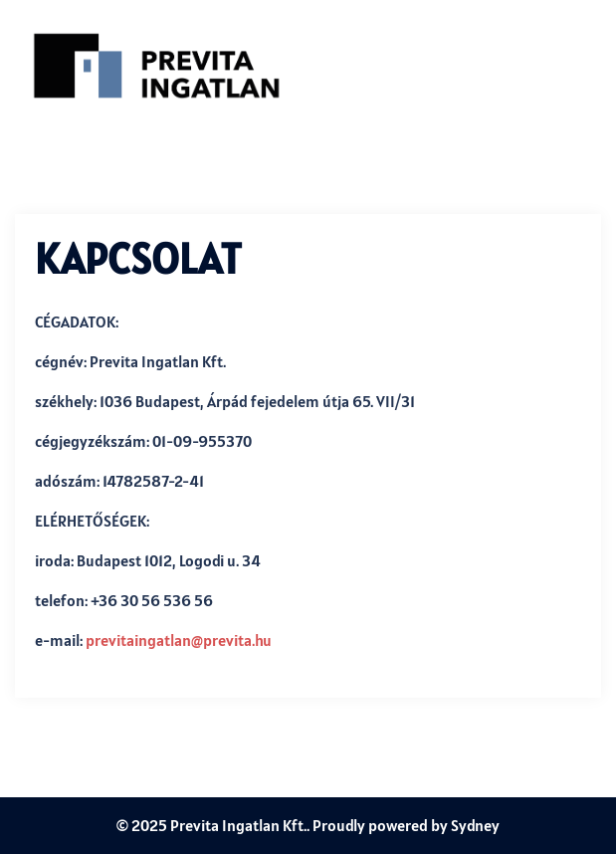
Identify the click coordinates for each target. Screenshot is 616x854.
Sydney (475, 825)
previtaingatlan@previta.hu (179, 640)
